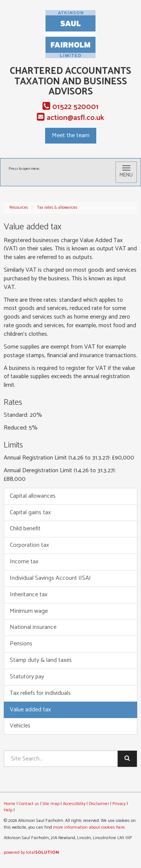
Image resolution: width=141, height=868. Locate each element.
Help (8, 810)
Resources (19, 208)
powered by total (31, 852)
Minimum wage (29, 611)
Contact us (29, 804)
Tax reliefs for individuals (40, 693)
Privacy (119, 804)
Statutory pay (27, 677)
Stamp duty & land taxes (41, 660)
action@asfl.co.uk (70, 118)
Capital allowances (33, 496)
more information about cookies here (89, 827)
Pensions (21, 644)
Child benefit (25, 529)
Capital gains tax (30, 513)
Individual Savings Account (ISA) (50, 578)
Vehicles (20, 726)
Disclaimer (99, 804)
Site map (51, 804)
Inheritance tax (29, 595)
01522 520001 (70, 107)
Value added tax (30, 710)
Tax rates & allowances (57, 208)
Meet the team (71, 135)
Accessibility (74, 804)
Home (10, 804)
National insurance (33, 627)
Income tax (24, 562)
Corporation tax (29, 545)
